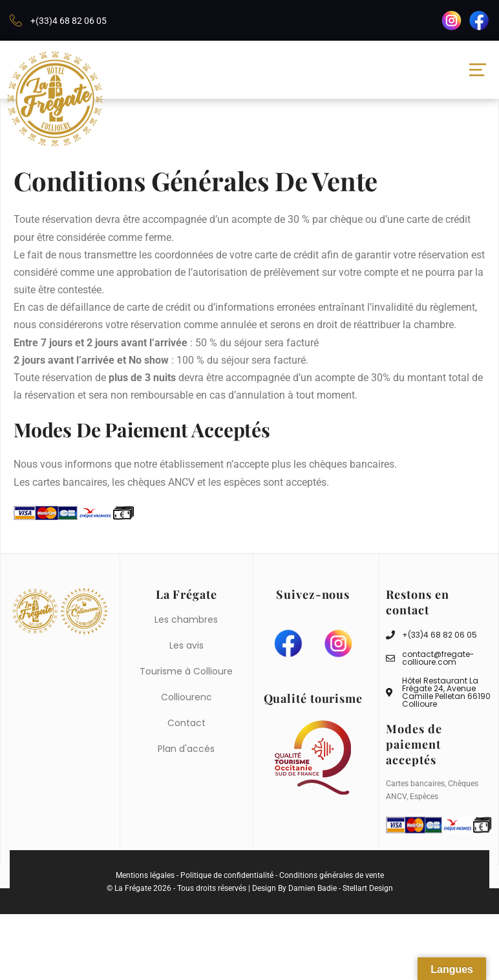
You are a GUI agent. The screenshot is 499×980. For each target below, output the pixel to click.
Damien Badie (313, 887)
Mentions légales (145, 874)
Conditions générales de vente (332, 874)
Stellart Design (368, 887)
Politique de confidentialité (227, 874)
